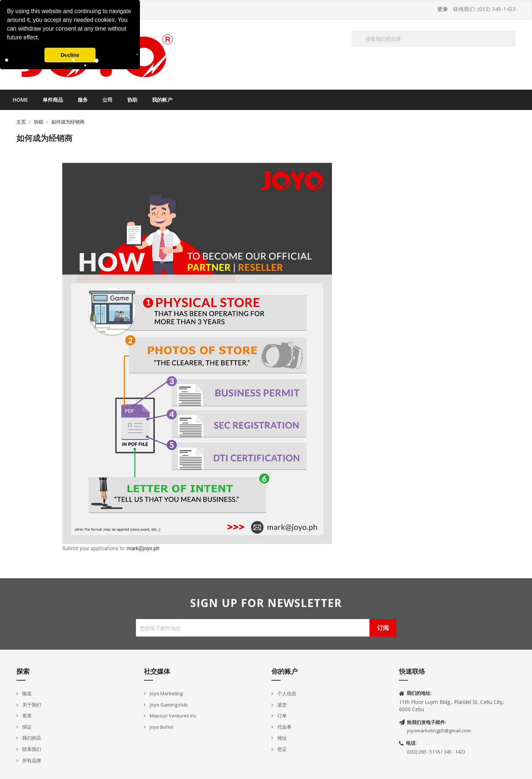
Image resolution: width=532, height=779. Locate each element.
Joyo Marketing (166, 693)
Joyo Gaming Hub (168, 705)
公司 (107, 100)
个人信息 (286, 693)
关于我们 (31, 705)
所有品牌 (31, 760)
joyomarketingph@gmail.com (439, 731)
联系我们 (31, 749)
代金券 (284, 727)
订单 (281, 716)
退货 (281, 705)
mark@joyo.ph (143, 548)
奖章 (26, 716)
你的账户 (285, 671)
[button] (42, 38)
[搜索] (433, 39)
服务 (83, 100)
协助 (132, 100)
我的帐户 (162, 100)
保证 (26, 727)
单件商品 (53, 100)
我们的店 (31, 738)
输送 (26, 693)
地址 (281, 738)
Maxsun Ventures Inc (173, 716)
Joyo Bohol (161, 727)
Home (20, 100)
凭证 (281, 749)
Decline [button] (70, 55)
